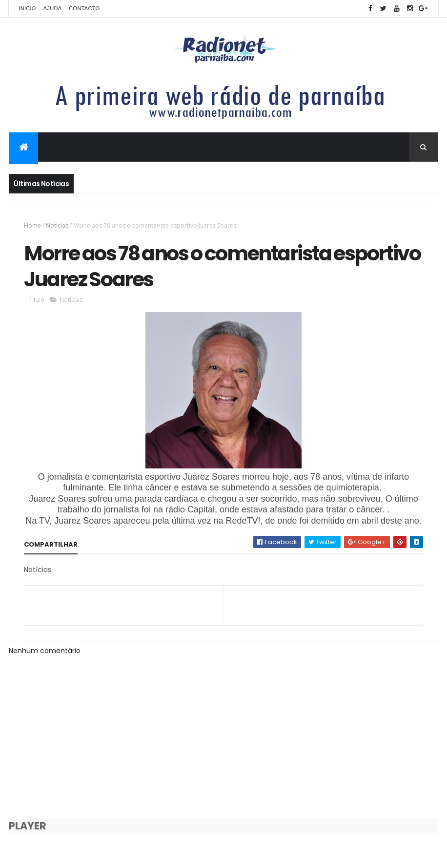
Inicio (27, 8)
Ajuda (53, 8)
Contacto (84, 8)
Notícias (57, 225)
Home (32, 225)
